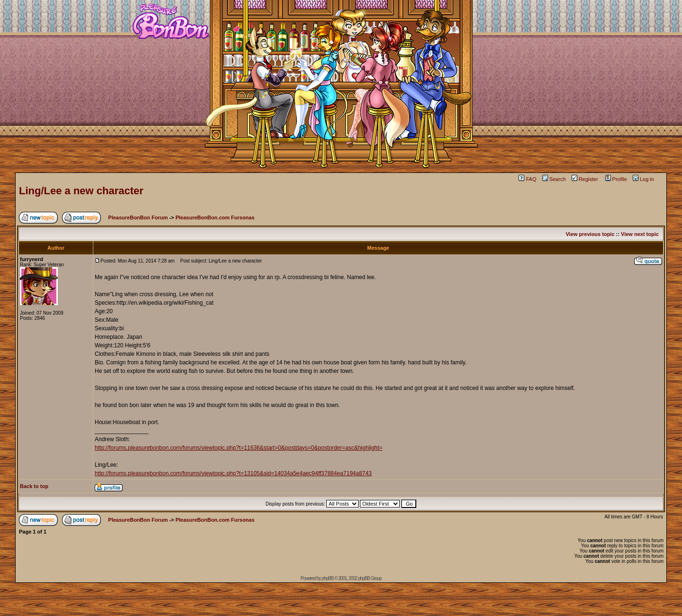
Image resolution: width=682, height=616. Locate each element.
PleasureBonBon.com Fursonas (215, 217)
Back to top (34, 486)
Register (585, 179)
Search (554, 179)
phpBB (328, 578)
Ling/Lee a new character (81, 191)
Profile (616, 179)
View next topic (640, 234)
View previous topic (590, 234)
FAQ (527, 179)
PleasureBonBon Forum (138, 217)
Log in (643, 179)
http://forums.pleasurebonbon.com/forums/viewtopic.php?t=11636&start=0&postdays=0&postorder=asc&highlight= (238, 448)
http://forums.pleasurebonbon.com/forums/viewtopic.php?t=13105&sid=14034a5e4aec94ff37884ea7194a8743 (233, 473)
